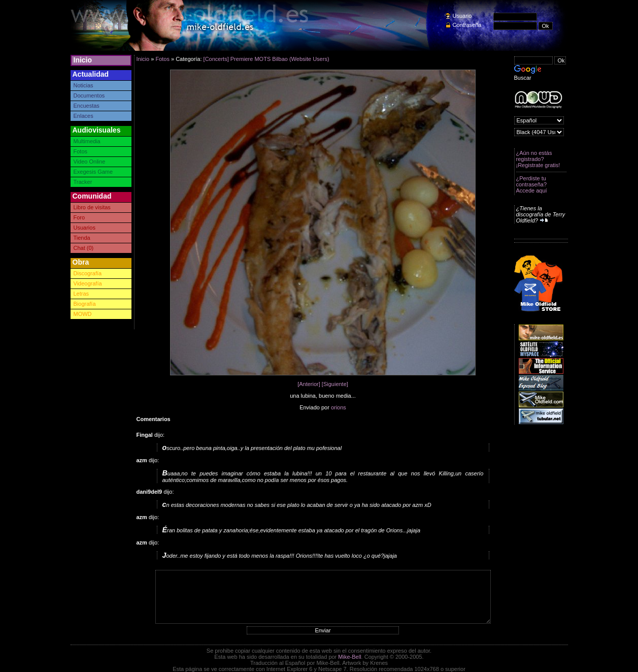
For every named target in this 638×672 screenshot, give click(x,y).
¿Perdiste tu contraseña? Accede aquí (532, 184)
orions (339, 407)
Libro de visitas (92, 207)
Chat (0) (84, 248)
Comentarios (154, 419)
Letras (81, 294)
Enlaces (83, 116)
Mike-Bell (349, 657)
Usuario (462, 16)
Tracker (83, 182)
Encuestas (87, 106)
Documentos (89, 95)
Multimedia (87, 141)
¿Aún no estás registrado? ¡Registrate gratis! (538, 159)
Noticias (83, 85)
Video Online (90, 162)
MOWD (83, 314)
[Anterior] (309, 384)
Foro (79, 217)
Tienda (82, 238)
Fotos (81, 151)
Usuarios (85, 228)
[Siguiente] (335, 384)
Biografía (85, 304)
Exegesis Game (93, 172)
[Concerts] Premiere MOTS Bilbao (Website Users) (266, 59)
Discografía (88, 273)
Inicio (83, 60)
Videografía (88, 283)
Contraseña (467, 25)
